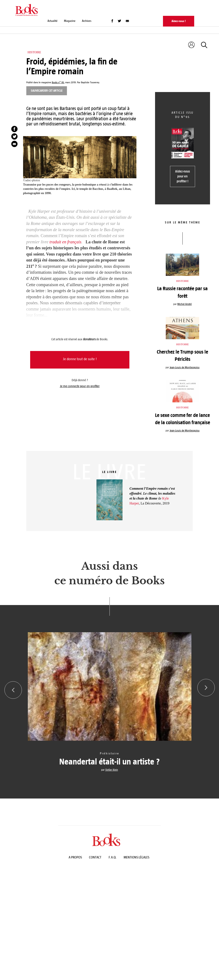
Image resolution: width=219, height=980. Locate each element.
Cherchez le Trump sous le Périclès (182, 355)
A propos (75, 857)
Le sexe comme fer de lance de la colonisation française (183, 419)
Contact (95, 857)
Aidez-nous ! (179, 21)
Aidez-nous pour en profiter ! (183, 176)
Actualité (53, 21)
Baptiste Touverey (90, 83)
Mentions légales (136, 857)
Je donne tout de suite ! (80, 359)
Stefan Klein (112, 770)
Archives (87, 21)
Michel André (184, 304)
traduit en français (65, 242)
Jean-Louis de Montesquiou (185, 367)
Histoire (34, 52)
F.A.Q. (113, 857)
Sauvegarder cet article (47, 91)
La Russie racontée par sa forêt (182, 292)
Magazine (70, 21)
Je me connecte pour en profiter (80, 386)
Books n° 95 (58, 83)
